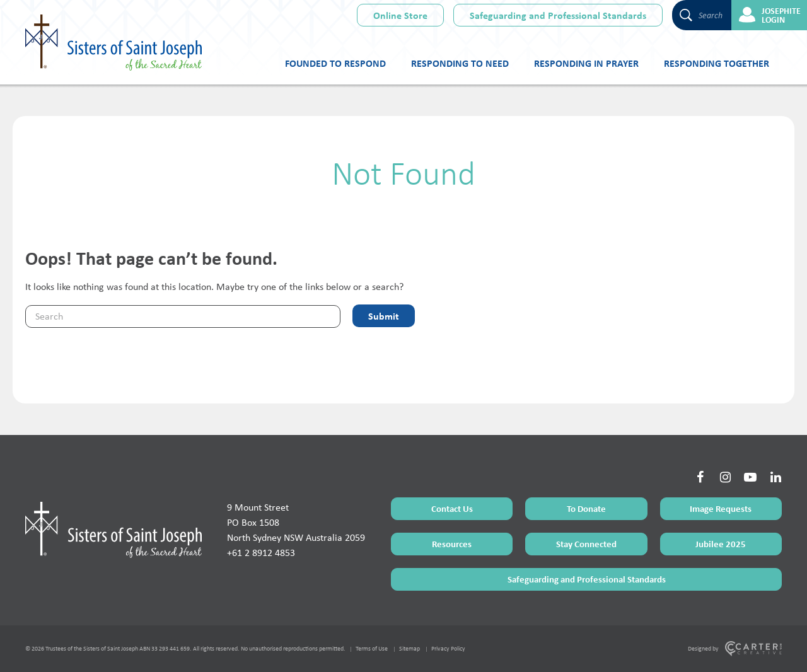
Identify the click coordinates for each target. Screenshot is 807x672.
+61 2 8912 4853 (261, 553)
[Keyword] (183, 316)
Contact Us (452, 508)
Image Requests (721, 508)
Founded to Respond (335, 63)
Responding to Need (460, 63)
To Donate (586, 508)
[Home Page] (113, 530)
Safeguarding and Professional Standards (558, 15)
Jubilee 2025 (721, 544)
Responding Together (717, 63)
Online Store (400, 15)
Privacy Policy (448, 648)
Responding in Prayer (586, 63)
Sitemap (409, 648)
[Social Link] (700, 477)
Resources (452, 544)
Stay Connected (586, 544)
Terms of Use (372, 648)
